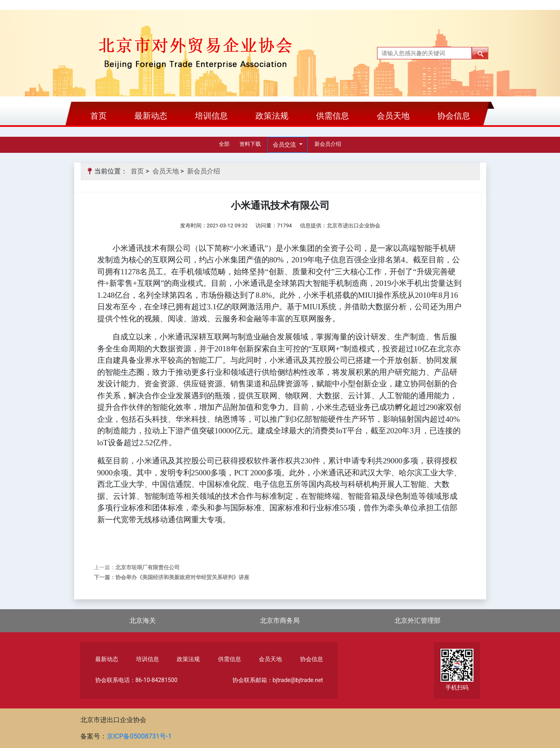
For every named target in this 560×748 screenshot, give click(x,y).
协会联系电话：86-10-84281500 (136, 680)
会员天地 (393, 116)
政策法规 (272, 116)
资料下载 (250, 144)
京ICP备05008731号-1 (139, 736)
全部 (224, 144)
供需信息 (333, 116)
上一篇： (137, 567)
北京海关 (143, 621)
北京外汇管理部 (417, 621)
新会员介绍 (328, 144)
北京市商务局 (280, 621)
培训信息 (211, 116)
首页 (98, 116)
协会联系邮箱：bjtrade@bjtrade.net (278, 680)
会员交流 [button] (285, 145)
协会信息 (454, 116)
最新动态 (151, 116)
